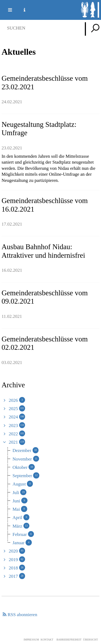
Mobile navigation (7, 10)
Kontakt (47, 640)
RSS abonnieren (22, 615)
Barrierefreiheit (69, 640)
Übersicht (90, 640)
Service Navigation (21, 10)
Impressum (31, 640)
